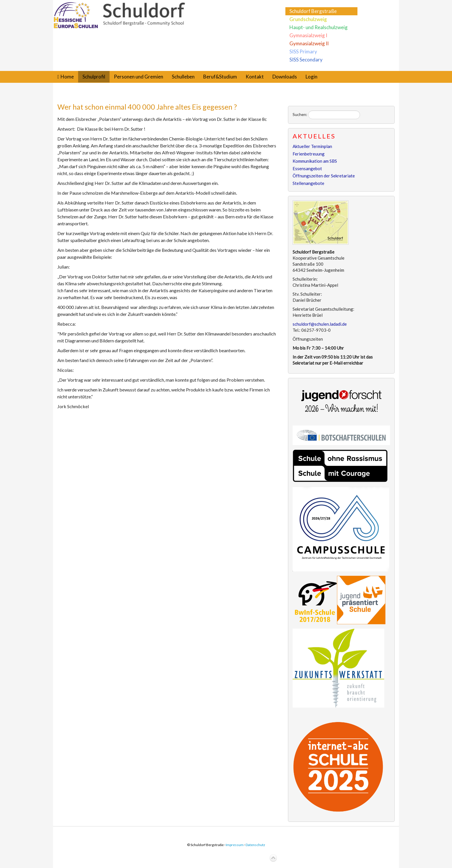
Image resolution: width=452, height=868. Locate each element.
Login (311, 77)
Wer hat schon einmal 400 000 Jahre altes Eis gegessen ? (147, 107)
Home (67, 77)
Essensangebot (307, 168)
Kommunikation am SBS (315, 161)
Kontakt (255, 77)
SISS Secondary (306, 60)
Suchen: (300, 114)
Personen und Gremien (139, 77)
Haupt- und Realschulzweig (319, 27)
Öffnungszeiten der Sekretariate (324, 176)
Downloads (285, 77)
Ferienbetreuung (309, 154)
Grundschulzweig (308, 19)
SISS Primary (303, 51)
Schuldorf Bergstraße (313, 11)
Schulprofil (94, 77)
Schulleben (183, 77)
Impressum (235, 845)
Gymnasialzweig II (309, 43)
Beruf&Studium (220, 77)
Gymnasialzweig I (308, 35)
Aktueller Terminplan (312, 146)
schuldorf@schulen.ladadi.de (320, 324)
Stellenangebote (308, 183)
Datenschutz (255, 845)
